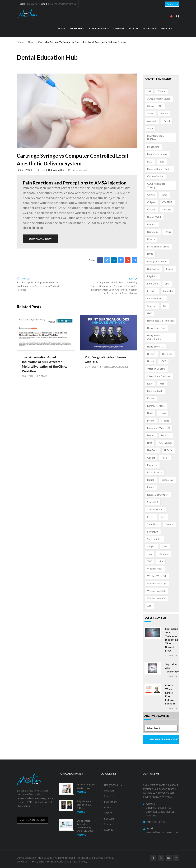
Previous (24, 279)
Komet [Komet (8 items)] (151, 398)
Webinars (77, 29)
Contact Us (172, 4)
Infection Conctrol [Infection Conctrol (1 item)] (156, 369)
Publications (99, 29)
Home (61, 29)
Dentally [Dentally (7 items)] (167, 210)
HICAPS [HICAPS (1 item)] (151, 354)
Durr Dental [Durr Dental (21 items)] (153, 269)
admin (44, 376)
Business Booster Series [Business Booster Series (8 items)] (159, 169)
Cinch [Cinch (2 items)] (165, 195)
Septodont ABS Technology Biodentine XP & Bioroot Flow (172, 640)
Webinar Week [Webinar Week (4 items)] (155, 569)
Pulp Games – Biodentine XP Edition (84, 805)
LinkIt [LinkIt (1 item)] (150, 413)
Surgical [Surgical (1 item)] (151, 546)
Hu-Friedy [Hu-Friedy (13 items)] (167, 354)
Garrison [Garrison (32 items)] (152, 306)
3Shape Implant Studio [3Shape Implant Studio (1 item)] (159, 99)
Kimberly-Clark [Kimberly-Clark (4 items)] (155, 391)
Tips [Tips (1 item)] (150, 554)
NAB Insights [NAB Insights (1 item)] (165, 443)
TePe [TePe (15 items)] (165, 546)
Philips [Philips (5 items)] (165, 458)
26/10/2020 (24, 170)
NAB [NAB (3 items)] (150, 443)
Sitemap (109, 830)
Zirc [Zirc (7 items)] (149, 606)
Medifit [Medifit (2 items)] (165, 421)
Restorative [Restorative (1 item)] (167, 480)
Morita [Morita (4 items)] (151, 435)
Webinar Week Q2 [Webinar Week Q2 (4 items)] (157, 584)
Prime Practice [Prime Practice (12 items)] (155, 472)
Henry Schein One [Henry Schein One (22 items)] (156, 328)
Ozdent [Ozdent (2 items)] (151, 458)
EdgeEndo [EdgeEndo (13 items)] (152, 276)
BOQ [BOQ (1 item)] (150, 162)
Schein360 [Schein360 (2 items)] (153, 502)
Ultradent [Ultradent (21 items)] (164, 554)
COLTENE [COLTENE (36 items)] (167, 202)
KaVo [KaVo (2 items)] (150, 384)
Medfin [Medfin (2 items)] (151, 421)
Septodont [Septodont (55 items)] (153, 524)
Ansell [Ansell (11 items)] (167, 121)
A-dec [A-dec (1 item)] (150, 114)
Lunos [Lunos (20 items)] (163, 413)
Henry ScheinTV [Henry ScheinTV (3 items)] (155, 347)
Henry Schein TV (113, 785)
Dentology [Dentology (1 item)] (153, 232)
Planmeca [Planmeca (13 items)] (152, 465)
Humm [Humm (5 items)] (151, 361)
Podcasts (149, 29)
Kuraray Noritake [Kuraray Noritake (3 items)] (156, 406)
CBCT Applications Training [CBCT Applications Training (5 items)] (157, 186)
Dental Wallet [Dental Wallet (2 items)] (154, 217)
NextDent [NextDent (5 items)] (152, 450)
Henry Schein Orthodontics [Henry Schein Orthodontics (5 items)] (154, 337)
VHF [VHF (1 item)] (149, 561)
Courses (119, 29)
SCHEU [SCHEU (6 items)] (151, 517)
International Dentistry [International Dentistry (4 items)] (159, 376)
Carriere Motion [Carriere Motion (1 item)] (155, 176)
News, (75, 170)
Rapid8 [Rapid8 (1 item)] (151, 480)
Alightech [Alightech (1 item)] (152, 121)
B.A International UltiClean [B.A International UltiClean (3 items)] (156, 138)
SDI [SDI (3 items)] (163, 517)
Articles (166, 29)
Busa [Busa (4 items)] (162, 162)
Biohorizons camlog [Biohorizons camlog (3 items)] (157, 154)
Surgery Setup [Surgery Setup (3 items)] (154, 539)
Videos (134, 29)
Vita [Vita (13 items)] (161, 561)
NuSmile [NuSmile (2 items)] (168, 450)
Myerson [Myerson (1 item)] (166, 435)
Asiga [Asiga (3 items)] (150, 128)
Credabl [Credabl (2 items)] (151, 210)
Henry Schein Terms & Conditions (50, 862)
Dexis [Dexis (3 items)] (168, 232)
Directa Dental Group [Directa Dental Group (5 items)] (158, 247)
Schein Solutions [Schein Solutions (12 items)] (155, 509)
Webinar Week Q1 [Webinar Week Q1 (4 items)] (157, 576)
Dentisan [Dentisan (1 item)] (152, 224)
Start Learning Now (32, 820)
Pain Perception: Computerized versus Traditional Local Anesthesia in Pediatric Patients (38, 286)
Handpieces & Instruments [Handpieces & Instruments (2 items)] (160, 321)
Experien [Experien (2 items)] (152, 291)
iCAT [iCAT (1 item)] (163, 361)
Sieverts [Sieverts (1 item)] (169, 524)
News (31, 42)
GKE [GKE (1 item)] (149, 313)
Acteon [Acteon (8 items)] (164, 114)
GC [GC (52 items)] (165, 306)
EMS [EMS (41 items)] (167, 284)
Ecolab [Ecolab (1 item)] (170, 269)
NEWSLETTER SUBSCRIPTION (164, 739)
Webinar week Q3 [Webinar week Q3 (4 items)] (156, 591)
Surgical (83, 170)
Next (133, 279)
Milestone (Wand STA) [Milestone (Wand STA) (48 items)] (158, 428)
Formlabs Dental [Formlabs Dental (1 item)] (156, 299)
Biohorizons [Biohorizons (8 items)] (153, 147)
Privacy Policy (80, 862)
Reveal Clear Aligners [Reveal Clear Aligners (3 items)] (158, 495)
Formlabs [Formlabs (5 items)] (168, 291)
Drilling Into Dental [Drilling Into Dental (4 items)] (157, 261)
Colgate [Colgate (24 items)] (151, 202)
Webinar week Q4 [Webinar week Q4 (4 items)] (156, 598)
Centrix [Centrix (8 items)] (151, 195)
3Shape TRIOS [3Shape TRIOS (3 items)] (155, 106)
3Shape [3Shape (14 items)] (162, 91)
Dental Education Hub (53, 170)
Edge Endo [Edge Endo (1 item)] (153, 284)
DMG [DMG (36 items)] (150, 254)
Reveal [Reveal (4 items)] (151, 487)
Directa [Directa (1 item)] (151, 239)
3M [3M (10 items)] (149, 91)
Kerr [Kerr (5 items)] (162, 384)
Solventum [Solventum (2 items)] (153, 532)
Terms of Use (85, 858)
